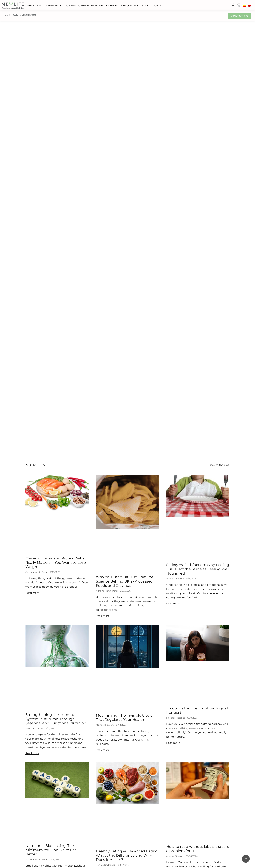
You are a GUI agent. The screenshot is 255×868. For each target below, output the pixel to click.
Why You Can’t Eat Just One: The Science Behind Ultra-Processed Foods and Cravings (125, 581)
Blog (145, 5)
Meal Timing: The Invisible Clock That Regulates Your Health (124, 717)
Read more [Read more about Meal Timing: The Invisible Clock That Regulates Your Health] (103, 750)
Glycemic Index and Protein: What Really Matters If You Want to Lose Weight (56, 562)
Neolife (7, 15)
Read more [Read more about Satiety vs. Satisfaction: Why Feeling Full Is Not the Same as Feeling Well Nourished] (173, 604)
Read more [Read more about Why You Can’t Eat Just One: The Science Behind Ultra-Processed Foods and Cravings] (103, 616)
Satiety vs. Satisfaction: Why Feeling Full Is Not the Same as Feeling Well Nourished (198, 569)
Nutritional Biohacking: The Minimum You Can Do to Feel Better (52, 850)
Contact (159, 5)
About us (34, 5)
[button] (233, 5)
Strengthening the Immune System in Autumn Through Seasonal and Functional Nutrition (56, 719)
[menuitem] (245, 5)
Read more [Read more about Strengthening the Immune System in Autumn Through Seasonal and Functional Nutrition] (32, 753)
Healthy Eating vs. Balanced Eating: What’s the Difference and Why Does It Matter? (127, 855)
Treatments (53, 5)
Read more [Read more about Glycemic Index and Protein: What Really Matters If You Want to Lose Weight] (32, 593)
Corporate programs (122, 5)
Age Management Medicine (84, 5)
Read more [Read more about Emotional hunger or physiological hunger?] (173, 743)
